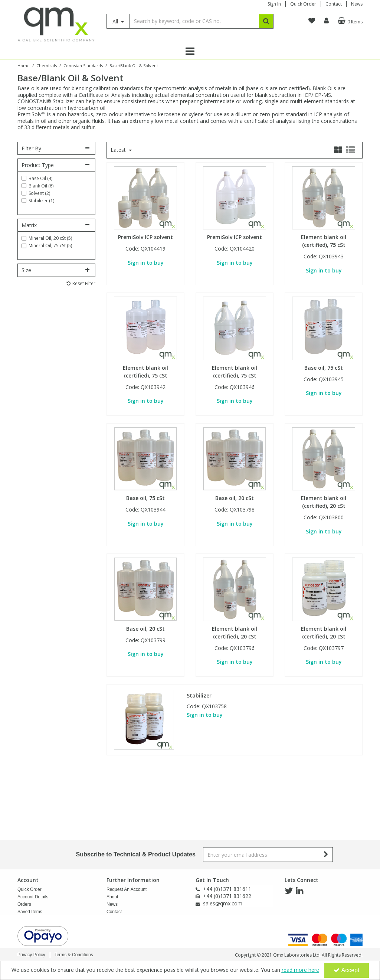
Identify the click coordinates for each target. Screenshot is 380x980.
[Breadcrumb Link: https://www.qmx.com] (24, 65)
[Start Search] (266, 21)
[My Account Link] (326, 21)
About (112, 835)
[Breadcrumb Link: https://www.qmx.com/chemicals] (47, 65)
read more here (300, 970)
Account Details (33, 835)
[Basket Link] (349, 21)
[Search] (194, 21)
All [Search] (116, 21)
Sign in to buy (146, 263)
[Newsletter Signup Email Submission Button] (326, 793)
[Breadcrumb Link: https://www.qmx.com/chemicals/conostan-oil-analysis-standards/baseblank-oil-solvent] (134, 65)
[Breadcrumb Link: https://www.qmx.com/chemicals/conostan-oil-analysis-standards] (83, 65)
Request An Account (127, 827)
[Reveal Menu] (190, 51)
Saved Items (30, 850)
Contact (334, 4)
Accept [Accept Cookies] (347, 970)
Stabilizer (199, 696)
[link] (289, 829)
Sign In (274, 4)
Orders (24, 842)
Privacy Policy (31, 955)
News (357, 4)
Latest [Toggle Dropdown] (119, 150)
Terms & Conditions (74, 955)
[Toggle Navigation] (190, 51)
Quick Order (303, 4)
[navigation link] (312, 21)
